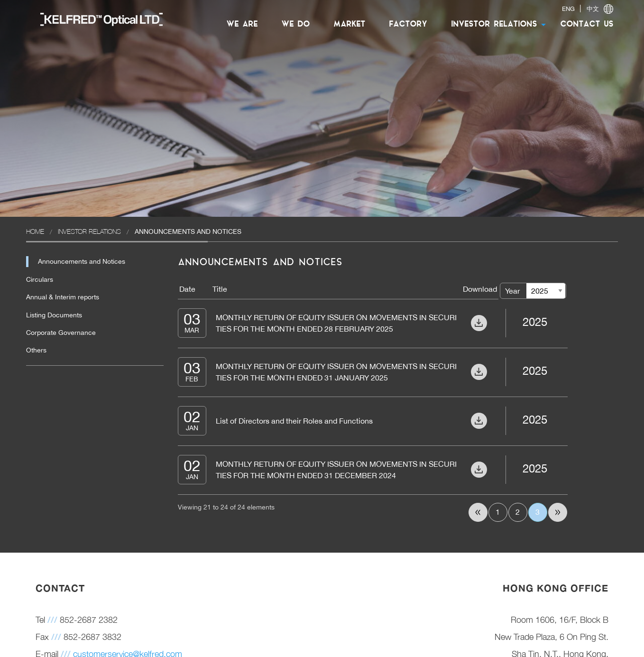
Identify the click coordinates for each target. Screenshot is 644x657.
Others (36, 350)
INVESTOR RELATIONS (494, 24)
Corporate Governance (61, 333)
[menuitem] (97, 19)
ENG (568, 9)
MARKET (349, 24)
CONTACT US (587, 24)
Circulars (40, 279)
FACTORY (408, 24)
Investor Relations (89, 231)
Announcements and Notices (82, 261)
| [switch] (588, 9)
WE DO (295, 24)
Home (35, 231)
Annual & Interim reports (63, 297)
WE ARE (242, 24)
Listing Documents (54, 315)
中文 (593, 9)
